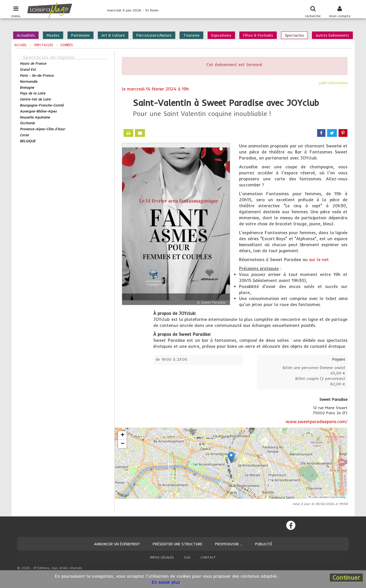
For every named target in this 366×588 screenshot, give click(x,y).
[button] (231, 457)
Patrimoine (80, 35)
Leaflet (313, 497)
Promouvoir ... (229, 544)
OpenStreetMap (338, 497)
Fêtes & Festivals (258, 35)
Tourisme (191, 35)
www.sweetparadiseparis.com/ (317, 422)
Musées (53, 35)
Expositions (221, 35)
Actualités (26, 35)
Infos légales (162, 557)
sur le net (319, 260)
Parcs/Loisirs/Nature (154, 35)
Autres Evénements (332, 35)
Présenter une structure (178, 544)
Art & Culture (113, 35)
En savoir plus (166, 582)
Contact (208, 557)
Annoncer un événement (117, 544)
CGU (187, 557)
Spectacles (294, 35)
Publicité (264, 544)
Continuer (346, 577)
